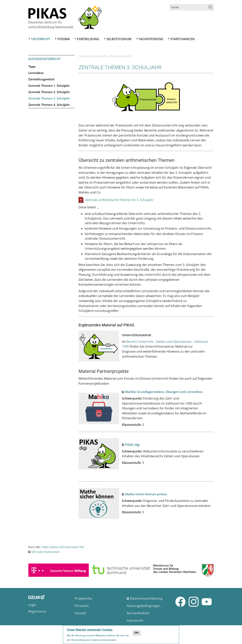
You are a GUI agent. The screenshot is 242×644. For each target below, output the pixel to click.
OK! (137, 633)
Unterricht (41, 39)
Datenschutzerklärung (146, 598)
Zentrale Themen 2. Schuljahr (49, 92)
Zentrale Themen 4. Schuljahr (49, 105)
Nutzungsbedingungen (143, 606)
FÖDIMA (64, 39)
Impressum (135, 620)
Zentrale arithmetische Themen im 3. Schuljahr (119, 200)
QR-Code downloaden (46, 552)
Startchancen (183, 39)
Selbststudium (119, 39)
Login (32, 605)
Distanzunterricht (44, 59)
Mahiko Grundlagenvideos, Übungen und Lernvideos (164, 392)
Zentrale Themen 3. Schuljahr (49, 98)
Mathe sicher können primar (146, 494)
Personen (82, 606)
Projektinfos (83, 598)
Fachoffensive (151, 39)
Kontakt (80, 613)
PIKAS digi (132, 445)
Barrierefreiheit (138, 613)
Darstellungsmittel (41, 79)
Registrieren (37, 611)
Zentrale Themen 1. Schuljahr (49, 86)
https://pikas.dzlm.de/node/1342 (63, 547)
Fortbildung (88, 39)
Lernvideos (36, 73)
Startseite (85, 56)
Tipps (32, 66)
